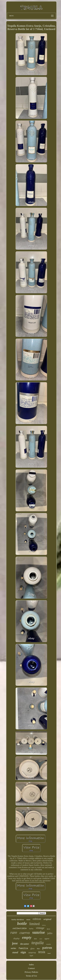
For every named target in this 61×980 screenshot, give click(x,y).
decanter (25, 944)
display (16, 938)
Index (31, 965)
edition (37, 919)
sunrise (39, 932)
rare (14, 932)
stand (15, 952)
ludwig (44, 925)
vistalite (48, 944)
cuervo (25, 933)
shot (35, 939)
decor (48, 929)
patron (47, 948)
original (47, 919)
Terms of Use (31, 976)
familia (23, 948)
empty (27, 937)
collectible (20, 928)
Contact (31, 968)
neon (28, 920)
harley (31, 929)
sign (23, 952)
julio (50, 933)
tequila (38, 943)
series (13, 948)
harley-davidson (18, 920)
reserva (32, 953)
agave (47, 939)
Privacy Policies (31, 972)
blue (38, 949)
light (31, 956)
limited (34, 924)
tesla (42, 952)
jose (15, 943)
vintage (40, 928)
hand (49, 953)
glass (32, 948)
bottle (22, 923)
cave (41, 939)
